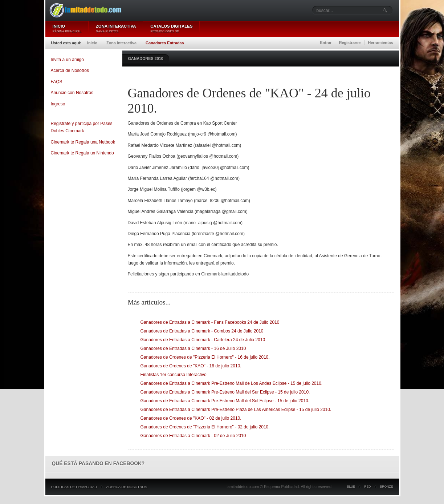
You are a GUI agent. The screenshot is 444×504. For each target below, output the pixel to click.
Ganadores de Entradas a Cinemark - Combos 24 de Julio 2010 (202, 331)
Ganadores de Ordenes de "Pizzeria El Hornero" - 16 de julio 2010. (205, 357)
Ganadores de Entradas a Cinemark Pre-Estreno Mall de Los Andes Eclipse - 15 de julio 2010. (232, 383)
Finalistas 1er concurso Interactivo (174, 375)
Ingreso (58, 104)
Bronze (387, 487)
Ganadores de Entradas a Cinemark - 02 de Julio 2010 (193, 436)
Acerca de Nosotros (70, 70)
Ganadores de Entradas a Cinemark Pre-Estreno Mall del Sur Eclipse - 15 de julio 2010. (225, 392)
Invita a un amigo (67, 60)
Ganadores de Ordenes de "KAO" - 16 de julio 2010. (191, 366)
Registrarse (350, 43)
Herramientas (380, 43)
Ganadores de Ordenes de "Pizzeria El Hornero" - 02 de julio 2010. (205, 427)
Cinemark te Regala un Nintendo (82, 153)
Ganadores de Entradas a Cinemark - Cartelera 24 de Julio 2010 (203, 340)
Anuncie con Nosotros (72, 93)
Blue (351, 487)
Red (367, 487)
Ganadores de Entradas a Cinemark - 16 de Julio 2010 (193, 348)
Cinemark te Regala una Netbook (83, 142)
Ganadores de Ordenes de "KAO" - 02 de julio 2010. (191, 418)
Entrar (326, 43)
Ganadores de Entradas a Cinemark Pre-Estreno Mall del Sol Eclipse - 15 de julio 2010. (225, 401)
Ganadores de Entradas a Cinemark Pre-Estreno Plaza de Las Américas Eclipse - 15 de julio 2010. (236, 410)
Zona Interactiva (121, 43)
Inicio (92, 43)
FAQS (57, 82)
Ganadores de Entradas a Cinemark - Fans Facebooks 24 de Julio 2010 (210, 322)
